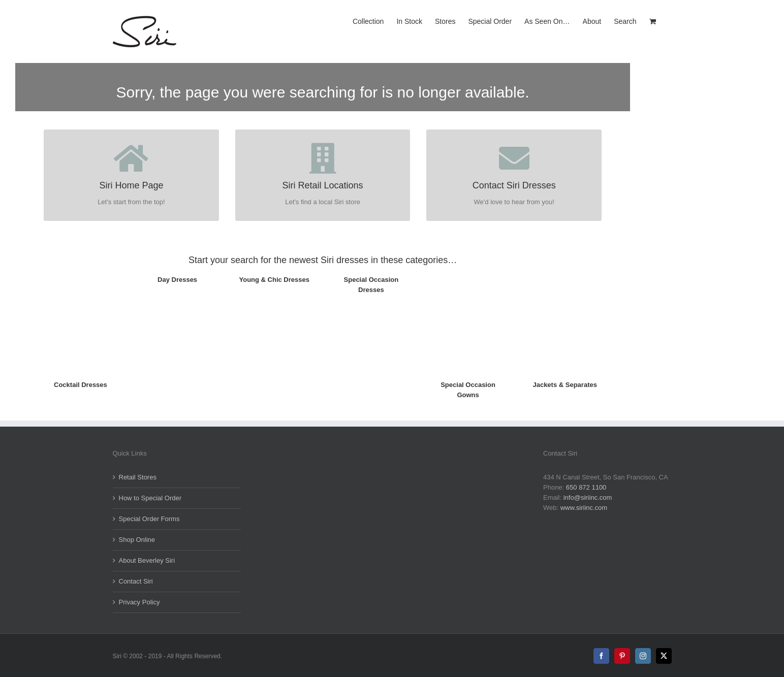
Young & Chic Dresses (274, 280)
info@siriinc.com (588, 497)
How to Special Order (150, 498)
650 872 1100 (586, 487)
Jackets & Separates (565, 385)
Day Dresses (177, 280)
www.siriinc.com (584, 508)
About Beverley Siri (147, 560)
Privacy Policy (139, 602)
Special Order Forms (149, 519)
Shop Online (137, 540)
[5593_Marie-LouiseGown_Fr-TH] (468, 271)
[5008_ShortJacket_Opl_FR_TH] (565, 271)
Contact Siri (136, 581)
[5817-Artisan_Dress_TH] (81, 271)
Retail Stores (138, 477)
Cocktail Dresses (81, 385)
